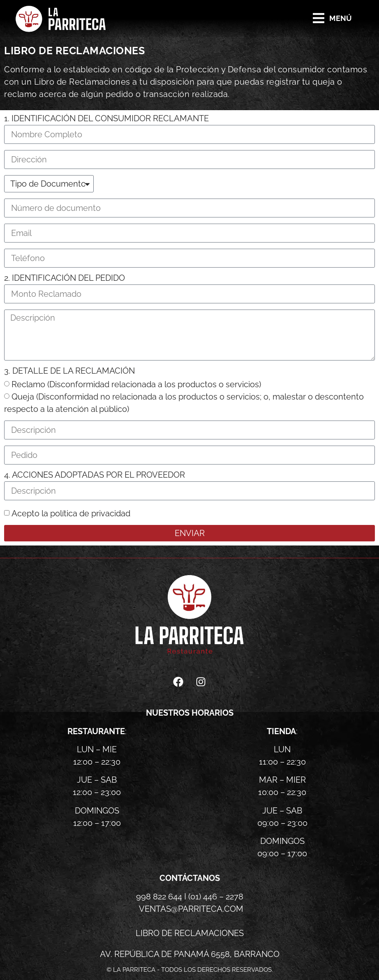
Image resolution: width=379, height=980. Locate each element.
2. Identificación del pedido (65, 278)
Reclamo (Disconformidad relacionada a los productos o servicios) (136, 384)
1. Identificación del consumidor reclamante (106, 119)
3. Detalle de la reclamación (69, 371)
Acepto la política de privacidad (71, 513)
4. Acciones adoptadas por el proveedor (95, 475)
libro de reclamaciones (190, 933)
